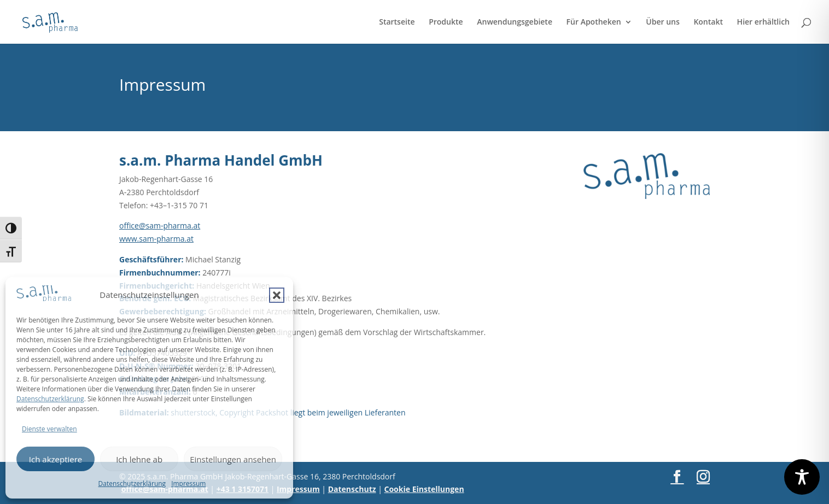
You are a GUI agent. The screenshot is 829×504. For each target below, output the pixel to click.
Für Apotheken (594, 22)
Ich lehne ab (139, 459)
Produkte (446, 22)
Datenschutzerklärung (50, 399)
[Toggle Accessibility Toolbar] (802, 477)
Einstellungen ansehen (233, 459)
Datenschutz (352, 489)
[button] (277, 295)
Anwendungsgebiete (515, 22)
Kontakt (708, 22)
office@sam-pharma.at (160, 225)
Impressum (188, 484)
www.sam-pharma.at (156, 239)
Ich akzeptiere (56, 459)
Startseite (397, 22)
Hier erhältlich (763, 22)
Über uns (662, 22)
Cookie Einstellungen (424, 489)
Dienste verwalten (49, 429)
